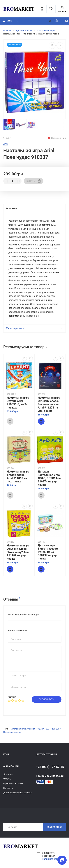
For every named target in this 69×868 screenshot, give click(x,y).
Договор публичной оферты (17, 793)
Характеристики (34, 328)
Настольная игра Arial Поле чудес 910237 (30, 729)
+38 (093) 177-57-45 (50, 767)
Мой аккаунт (57, 21)
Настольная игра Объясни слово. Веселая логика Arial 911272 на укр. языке (49, 404)
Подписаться (54, 827)
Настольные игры (12, 732)
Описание (34, 208)
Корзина (62, 9)
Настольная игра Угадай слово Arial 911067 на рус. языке (18, 477)
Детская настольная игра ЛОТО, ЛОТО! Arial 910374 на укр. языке (50, 478)
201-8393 (56, 729)
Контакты (8, 788)
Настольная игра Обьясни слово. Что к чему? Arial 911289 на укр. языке (18, 552)
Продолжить (47, 699)
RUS (67, 21)
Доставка (8, 774)
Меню (7, 21)
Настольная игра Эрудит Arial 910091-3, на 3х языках (18, 403)
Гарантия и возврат (13, 783)
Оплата (7, 779)
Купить (33, 181)
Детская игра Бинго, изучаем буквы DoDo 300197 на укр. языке (48, 552)
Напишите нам (50, 859)
